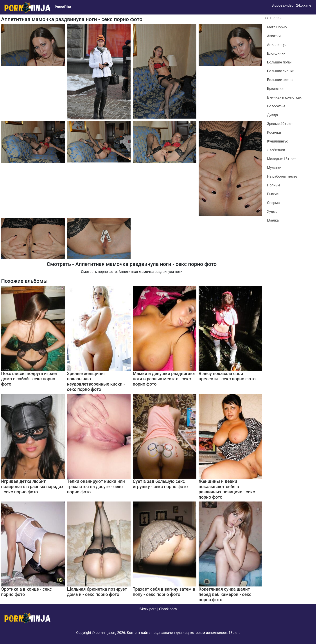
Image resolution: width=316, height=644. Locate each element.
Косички (274, 133)
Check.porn (168, 609)
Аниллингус (277, 45)
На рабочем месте (282, 176)
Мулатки (274, 168)
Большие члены (280, 80)
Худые (272, 212)
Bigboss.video (283, 5)
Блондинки (276, 53)
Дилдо (272, 115)
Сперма (273, 203)
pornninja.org (106, 633)
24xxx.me (304, 5)
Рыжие (273, 194)
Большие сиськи (281, 71)
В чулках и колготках (284, 97)
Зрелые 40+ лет (280, 124)
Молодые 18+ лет (282, 159)
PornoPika (63, 7)
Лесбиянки (276, 150)
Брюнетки (275, 89)
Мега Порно (277, 27)
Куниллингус (278, 141)
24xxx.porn (148, 609)
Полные (274, 185)
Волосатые (276, 106)
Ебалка (273, 220)
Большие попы (279, 62)
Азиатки (274, 36)
